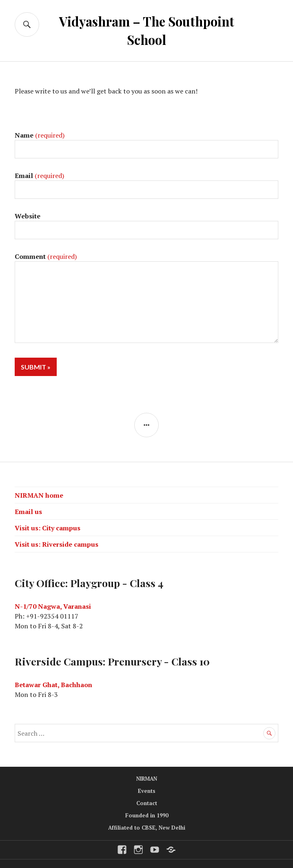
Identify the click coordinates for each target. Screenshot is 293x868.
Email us (28, 512)
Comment (46, 256)
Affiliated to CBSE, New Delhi (147, 828)
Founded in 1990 (147, 815)
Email (39, 176)
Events (147, 791)
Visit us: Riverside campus (57, 544)
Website (28, 216)
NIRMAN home (39, 495)
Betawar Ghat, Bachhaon (53, 685)
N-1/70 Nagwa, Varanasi (53, 606)
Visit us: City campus (48, 528)
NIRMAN (147, 779)
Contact (147, 803)
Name (40, 135)
